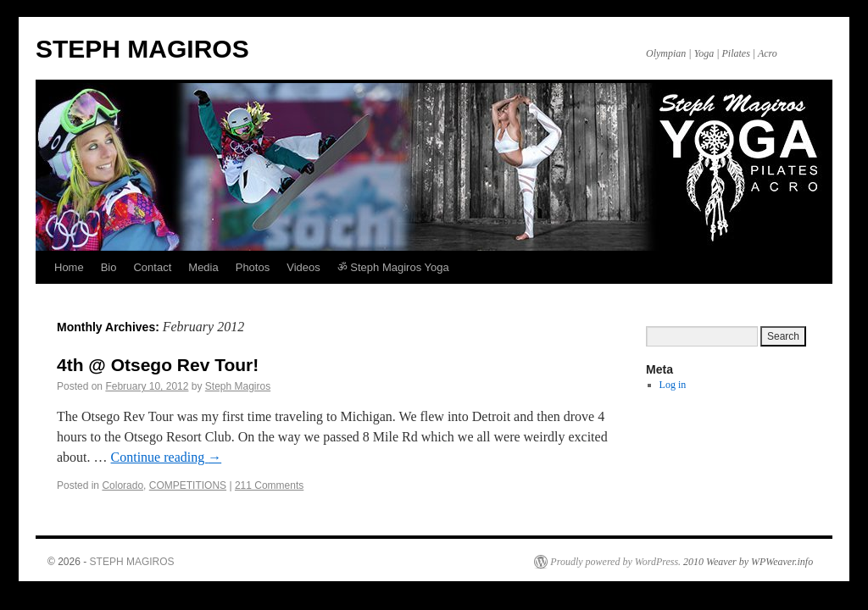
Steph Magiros (238, 386)
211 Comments (269, 485)
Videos (303, 267)
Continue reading (167, 457)
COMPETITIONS (188, 485)
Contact (152, 267)
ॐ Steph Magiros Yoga (393, 267)
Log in (673, 385)
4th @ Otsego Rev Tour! (158, 365)
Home (69, 267)
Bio (109, 267)
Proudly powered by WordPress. (615, 562)
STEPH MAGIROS (142, 49)
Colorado (122, 485)
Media (203, 267)
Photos (253, 267)
